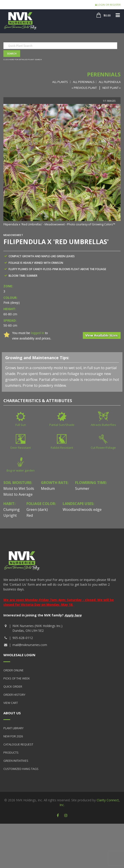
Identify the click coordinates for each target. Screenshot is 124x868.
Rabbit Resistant (62, 448)
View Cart (11, 703)
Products (11, 752)
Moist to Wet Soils (19, 488)
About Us (12, 713)
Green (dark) (37, 509)
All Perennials (84, 82)
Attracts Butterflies (103, 425)
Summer (82, 488)
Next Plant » (112, 88)
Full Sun (21, 425)
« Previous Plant (84, 88)
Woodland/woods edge (82, 509)
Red (30, 515)
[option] (62, 165)
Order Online (13, 670)
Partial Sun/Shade (62, 425)
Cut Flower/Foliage (103, 448)
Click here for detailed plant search (23, 59)
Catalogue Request (18, 744)
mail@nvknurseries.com (30, 645)
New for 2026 (13, 736)
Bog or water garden (21, 470)
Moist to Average (18, 494)
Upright (10, 515)
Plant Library (13, 728)
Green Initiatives (16, 761)
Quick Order (13, 686)
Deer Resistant (21, 448)
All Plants (60, 82)
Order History (14, 695)
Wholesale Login (19, 655)
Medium (48, 488)
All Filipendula (110, 82)
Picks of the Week (17, 678)
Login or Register (108, 5)
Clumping (12, 509)
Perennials (104, 74)
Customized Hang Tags (21, 769)
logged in (37, 333)
